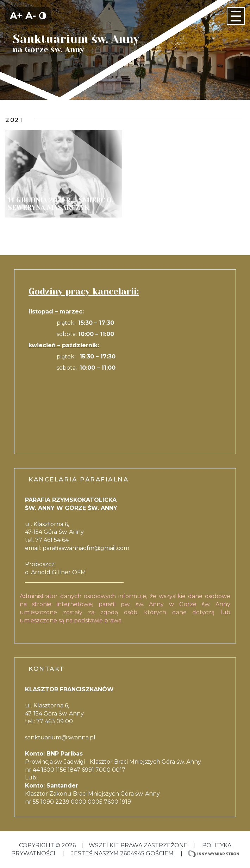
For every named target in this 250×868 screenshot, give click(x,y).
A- (31, 16)
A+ (16, 16)
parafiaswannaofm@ (71, 548)
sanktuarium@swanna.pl (60, 737)
